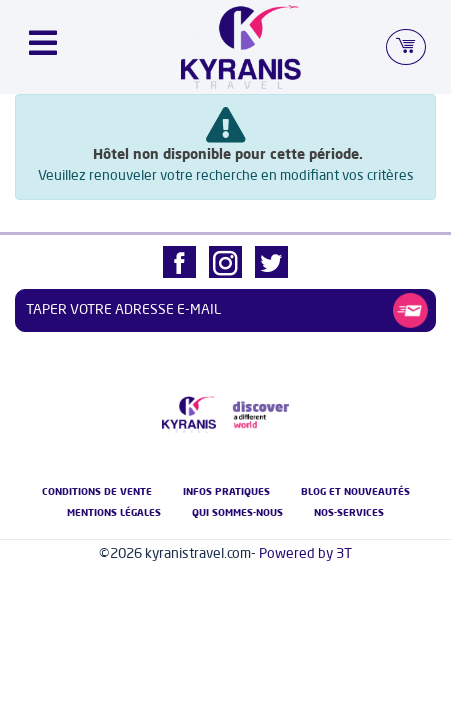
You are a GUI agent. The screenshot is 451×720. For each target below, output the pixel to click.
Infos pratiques (226, 492)
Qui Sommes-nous (237, 513)
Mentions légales (114, 513)
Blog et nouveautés (355, 492)
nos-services (349, 513)
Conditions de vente (97, 492)
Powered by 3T (305, 554)
